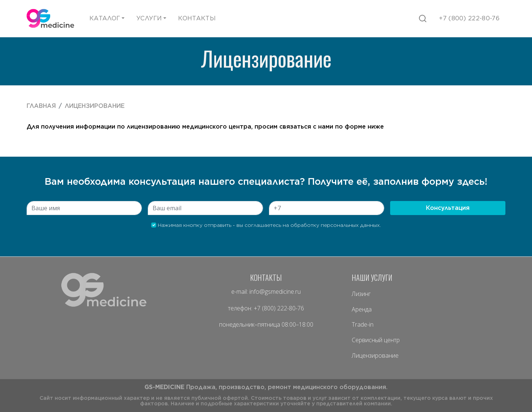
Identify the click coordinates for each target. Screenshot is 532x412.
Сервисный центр (376, 340)
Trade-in (363, 324)
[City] (84, 208)
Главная (41, 106)
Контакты (197, 18)
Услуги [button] (149, 18)
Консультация (448, 208)
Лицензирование (95, 106)
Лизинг (361, 294)
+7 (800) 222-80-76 (279, 308)
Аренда (362, 309)
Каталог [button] (105, 18)
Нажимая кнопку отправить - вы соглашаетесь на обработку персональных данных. (266, 225)
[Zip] (327, 208)
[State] (205, 208)
